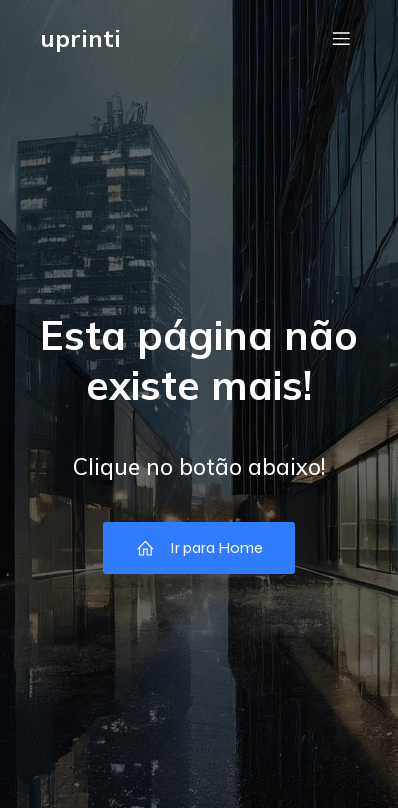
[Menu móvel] (341, 38)
